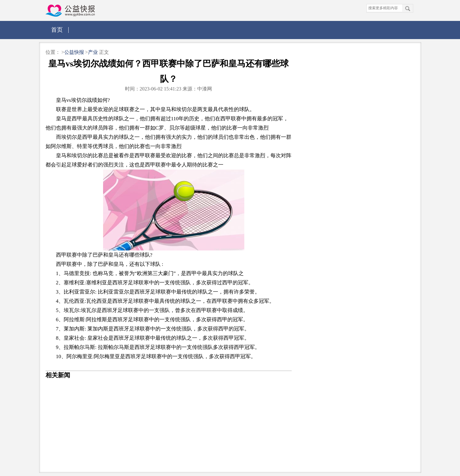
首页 (57, 30)
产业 (93, 52)
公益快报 (75, 52)
